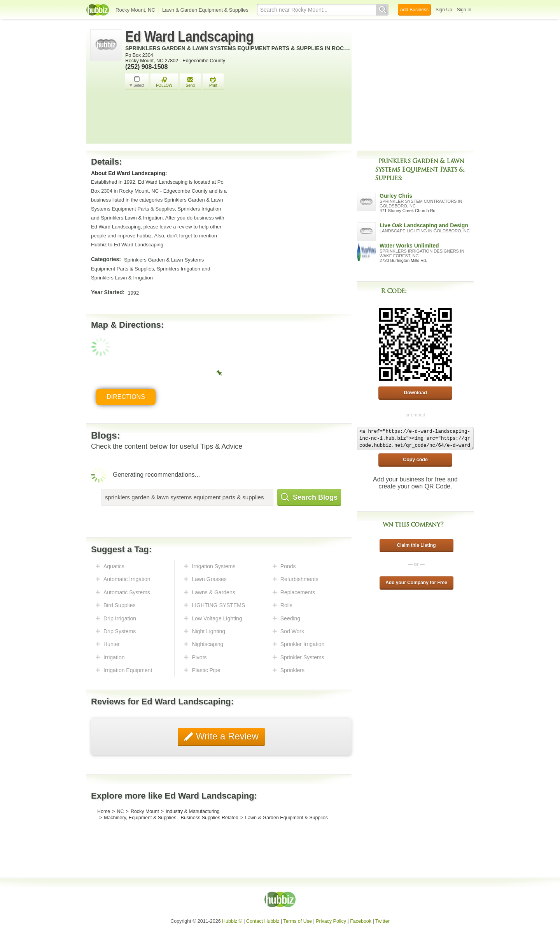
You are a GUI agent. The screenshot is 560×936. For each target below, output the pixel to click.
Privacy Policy (331, 921)
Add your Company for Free (416, 583)
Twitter (382, 921)
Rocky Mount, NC (135, 10)
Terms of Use (297, 921)
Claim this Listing (416, 545)
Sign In (464, 10)
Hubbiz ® (232, 921)
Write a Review (226, 736)
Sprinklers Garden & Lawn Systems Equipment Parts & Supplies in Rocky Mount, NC (254, 48)
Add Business (414, 10)
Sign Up (444, 10)
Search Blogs (309, 497)
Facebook (361, 921)
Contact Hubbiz (263, 921)
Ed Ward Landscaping (189, 37)
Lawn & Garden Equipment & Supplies (205, 10)
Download (415, 393)
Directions (126, 397)
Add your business (399, 479)
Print (213, 82)
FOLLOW (164, 82)
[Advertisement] (236, 119)
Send (190, 82)
